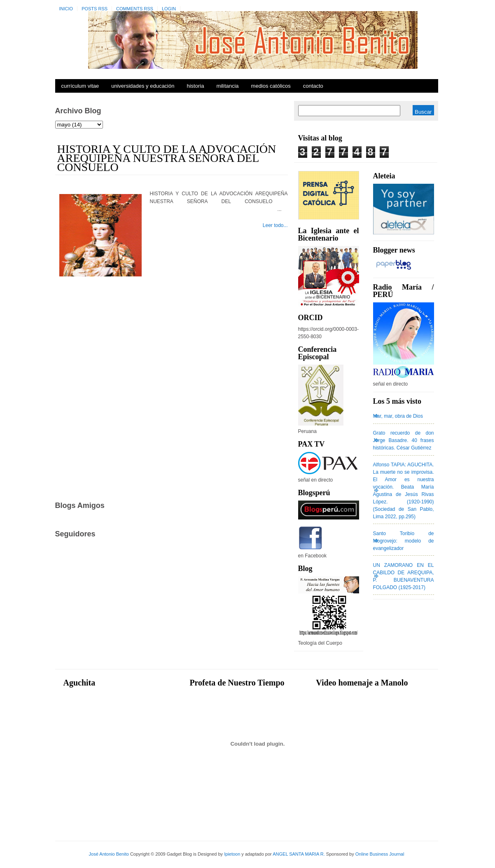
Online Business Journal (380, 854)
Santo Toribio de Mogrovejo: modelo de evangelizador (404, 541)
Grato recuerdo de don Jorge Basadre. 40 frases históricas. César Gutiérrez (404, 440)
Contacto (313, 86)
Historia (195, 86)
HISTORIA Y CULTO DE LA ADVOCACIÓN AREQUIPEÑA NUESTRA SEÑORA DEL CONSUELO (167, 158)
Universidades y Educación (143, 86)
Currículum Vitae (80, 86)
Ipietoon (232, 854)
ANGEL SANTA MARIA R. (299, 854)
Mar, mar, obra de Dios (398, 416)
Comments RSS (135, 9)
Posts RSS (95, 9)
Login (169, 9)
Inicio (66, 9)
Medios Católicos (271, 86)
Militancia (227, 86)
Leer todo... (275, 225)
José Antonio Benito (109, 854)
